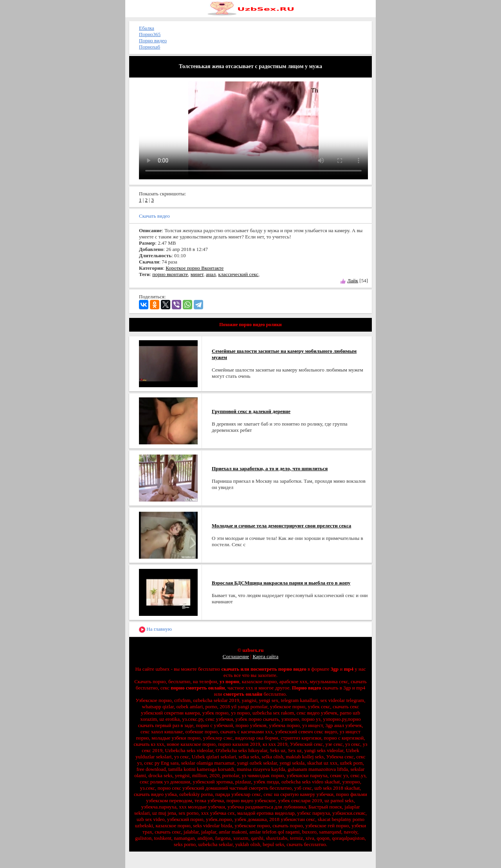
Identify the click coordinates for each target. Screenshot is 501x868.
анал (211, 274)
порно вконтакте (170, 274)
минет (197, 274)
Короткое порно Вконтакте (195, 268)
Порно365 (150, 34)
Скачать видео (154, 216)
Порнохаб (150, 47)
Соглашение (236, 656)
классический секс (238, 274)
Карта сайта (265, 656)
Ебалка (147, 28)
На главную (155, 629)
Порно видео (153, 41)
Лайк (353, 281)
